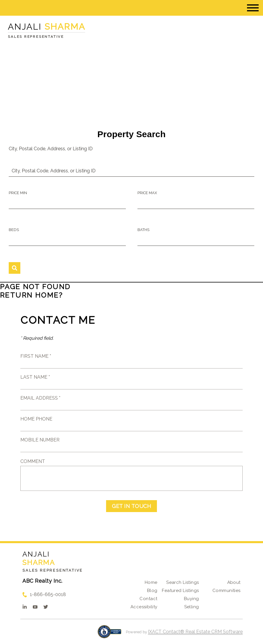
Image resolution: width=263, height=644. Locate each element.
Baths (143, 230)
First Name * (36, 356)
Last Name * (35, 377)
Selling (192, 607)
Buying (192, 599)
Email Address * (40, 398)
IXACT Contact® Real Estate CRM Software (195, 632)
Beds (14, 230)
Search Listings (183, 582)
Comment (33, 461)
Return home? (32, 295)
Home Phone (36, 419)
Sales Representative (53, 570)
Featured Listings (180, 591)
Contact (148, 599)
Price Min (18, 193)
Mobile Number (40, 440)
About (234, 582)
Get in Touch (131, 506)
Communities (227, 591)
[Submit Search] (15, 268)
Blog (152, 591)
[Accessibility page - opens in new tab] (109, 635)
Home (151, 582)
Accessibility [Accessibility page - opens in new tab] (144, 607)
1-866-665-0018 (48, 594)
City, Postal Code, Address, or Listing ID (51, 149)
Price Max (147, 193)
